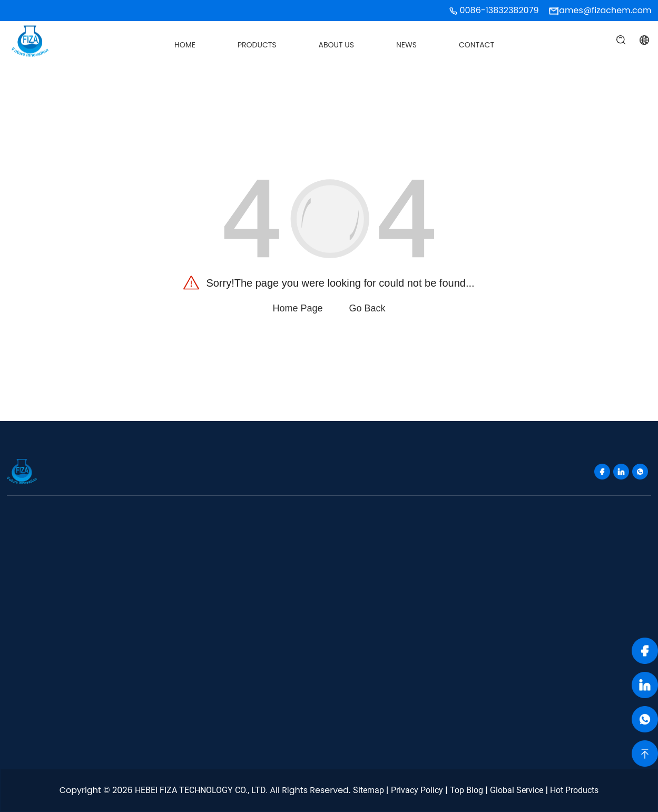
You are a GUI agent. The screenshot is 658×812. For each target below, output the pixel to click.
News (406, 45)
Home (185, 45)
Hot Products (574, 790)
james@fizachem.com (604, 10)
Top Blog (467, 790)
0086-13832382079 (499, 10)
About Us (336, 45)
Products (257, 45)
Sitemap (369, 790)
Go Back (367, 308)
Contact (477, 45)
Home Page (297, 308)
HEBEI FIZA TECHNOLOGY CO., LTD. (201, 790)
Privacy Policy (417, 790)
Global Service (517, 790)
